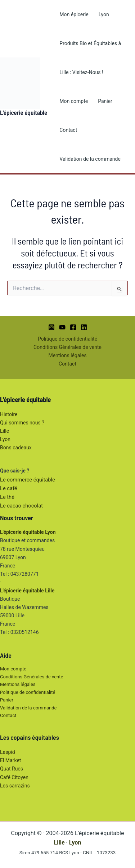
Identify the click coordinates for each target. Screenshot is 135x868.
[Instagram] (51, 327)
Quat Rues (12, 769)
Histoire (9, 414)
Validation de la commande (90, 159)
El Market (10, 760)
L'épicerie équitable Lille (27, 591)
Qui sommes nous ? (22, 423)
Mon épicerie (74, 14)
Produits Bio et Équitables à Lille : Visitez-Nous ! (90, 58)
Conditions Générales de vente (67, 347)
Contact (68, 130)
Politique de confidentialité (67, 339)
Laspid (8, 752)
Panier (105, 101)
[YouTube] (62, 327)
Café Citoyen (14, 777)
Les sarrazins (15, 786)
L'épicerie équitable (24, 112)
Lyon (104, 14)
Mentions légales (67, 355)
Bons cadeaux (16, 448)
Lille (4, 431)
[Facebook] (73, 327)
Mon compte (74, 101)
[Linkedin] (84, 327)
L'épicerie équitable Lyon (28, 532)
